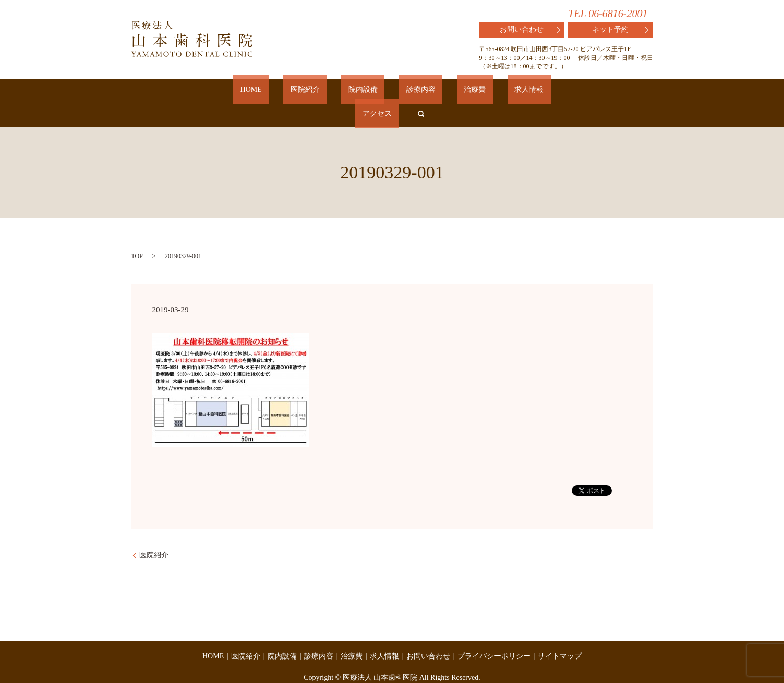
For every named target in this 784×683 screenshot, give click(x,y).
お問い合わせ (530, 30)
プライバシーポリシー (494, 634)
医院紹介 (289, 92)
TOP (137, 234)
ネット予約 (620, 30)
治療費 (417, 92)
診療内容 (377, 92)
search (538, 92)
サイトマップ (560, 634)
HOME (249, 92)
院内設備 (333, 92)
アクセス (501, 92)
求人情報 (457, 92)
